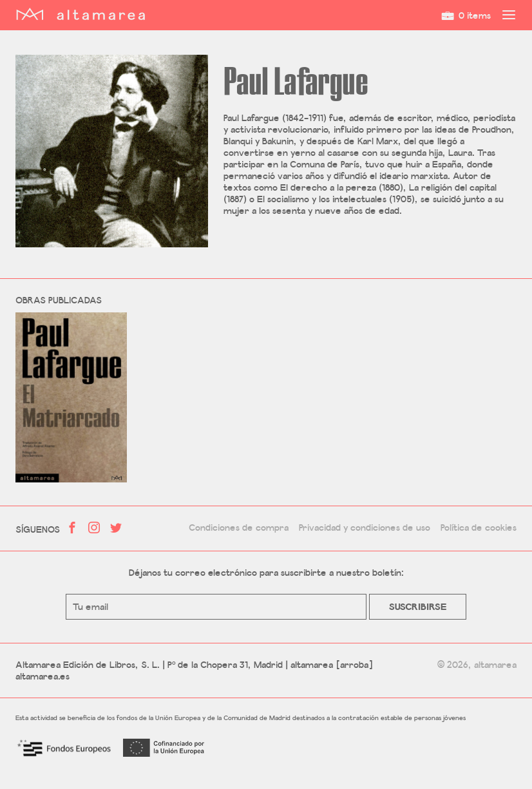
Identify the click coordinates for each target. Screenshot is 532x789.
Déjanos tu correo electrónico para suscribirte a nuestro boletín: (266, 573)
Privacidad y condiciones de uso (365, 528)
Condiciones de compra (239, 528)
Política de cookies (479, 528)
